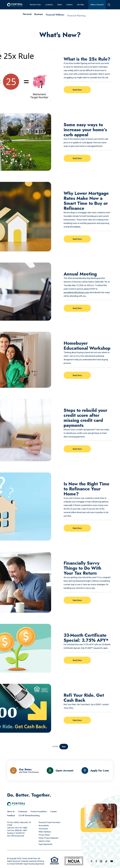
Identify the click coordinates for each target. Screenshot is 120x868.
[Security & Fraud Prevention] (49, 822)
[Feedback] (11, 816)
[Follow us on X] (92, 861)
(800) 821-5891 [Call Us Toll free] (21, 830)
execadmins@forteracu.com (76, 292)
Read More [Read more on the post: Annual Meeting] (77, 308)
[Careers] (69, 5)
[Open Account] (60, 771)
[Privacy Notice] (44, 835)
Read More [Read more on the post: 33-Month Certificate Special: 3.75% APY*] (77, 660)
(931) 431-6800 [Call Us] (21, 828)
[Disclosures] (43, 829)
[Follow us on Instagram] (101, 861)
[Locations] (49, 5)
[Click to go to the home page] (15, 5)
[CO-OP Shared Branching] (29, 816)
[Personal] (27, 17)
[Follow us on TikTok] (106, 861)
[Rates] (60, 5)
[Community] (23, 812)
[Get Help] (80, 5)
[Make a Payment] (97, 5)
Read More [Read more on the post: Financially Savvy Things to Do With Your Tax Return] (77, 600)
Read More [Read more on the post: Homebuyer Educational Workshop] (77, 375)
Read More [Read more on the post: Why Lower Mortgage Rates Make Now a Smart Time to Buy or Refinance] (77, 239)
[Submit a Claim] (44, 841)
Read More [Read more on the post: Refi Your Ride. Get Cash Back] (77, 720)
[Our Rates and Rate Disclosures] (25, 771)
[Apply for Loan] (95, 771)
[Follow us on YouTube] (112, 861)
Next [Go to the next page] (64, 747)
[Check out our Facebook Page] (96, 861)
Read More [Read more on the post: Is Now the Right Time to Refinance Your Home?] (77, 528)
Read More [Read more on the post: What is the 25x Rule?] (77, 90)
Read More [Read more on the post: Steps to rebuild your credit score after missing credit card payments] (77, 449)
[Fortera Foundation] (39, 812)
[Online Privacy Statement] (48, 838)
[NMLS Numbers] (45, 832)
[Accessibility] (44, 826)
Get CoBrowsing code (16, 836)
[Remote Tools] (35, 5)
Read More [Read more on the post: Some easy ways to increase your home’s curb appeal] (77, 158)
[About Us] (11, 812)
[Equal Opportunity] (45, 844)
